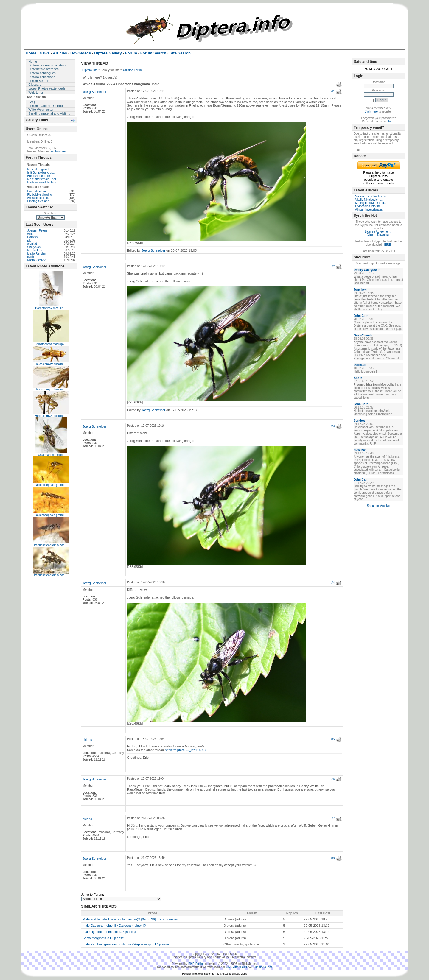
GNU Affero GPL (237, 967)
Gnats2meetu (363, 335)
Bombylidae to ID (39, 176)
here (391, 121)
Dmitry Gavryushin (367, 270)
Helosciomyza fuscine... (50, 364)
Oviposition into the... (369, 206)
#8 (333, 858)
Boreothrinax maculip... (50, 308)
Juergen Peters (38, 231)
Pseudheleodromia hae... (50, 545)
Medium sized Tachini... (43, 182)
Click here (371, 112)
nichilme (360, 450)
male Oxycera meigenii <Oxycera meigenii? (114, 926)
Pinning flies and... (40, 201)
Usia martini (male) (51, 455)
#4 (333, 583)
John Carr (361, 316)
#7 (333, 818)
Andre (358, 378)
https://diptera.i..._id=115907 (185, 750)
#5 (333, 739)
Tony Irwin (361, 290)
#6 (333, 779)
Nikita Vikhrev (36, 260)
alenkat (32, 244)
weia (31, 234)
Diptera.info (90, 70)
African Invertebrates (369, 209)
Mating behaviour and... (371, 203)
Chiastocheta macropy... (50, 344)
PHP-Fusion (196, 964)
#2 (333, 266)
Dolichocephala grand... (50, 485)
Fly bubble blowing (40, 195)
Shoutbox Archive (379, 506)
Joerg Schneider (94, 92)
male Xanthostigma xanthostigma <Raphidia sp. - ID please (126, 944)
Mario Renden (37, 254)
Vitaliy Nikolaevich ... (369, 200)
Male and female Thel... (43, 179)
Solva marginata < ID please (103, 938)
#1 (333, 91)
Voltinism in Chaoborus (371, 196)
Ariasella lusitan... (39, 198)
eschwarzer (58, 151)
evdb (31, 257)
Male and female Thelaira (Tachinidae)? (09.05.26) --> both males (130, 919)
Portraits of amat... (40, 191)
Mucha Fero (35, 250)
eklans (87, 740)
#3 (333, 426)
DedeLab (360, 365)
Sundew (359, 421)
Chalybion (34, 247)
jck (29, 240)
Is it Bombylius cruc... (41, 173)
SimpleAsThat (262, 967)
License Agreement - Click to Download (379, 233)
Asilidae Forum (133, 70)
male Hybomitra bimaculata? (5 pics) (109, 932)
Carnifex (33, 237)
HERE (387, 245)
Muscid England (38, 169)
